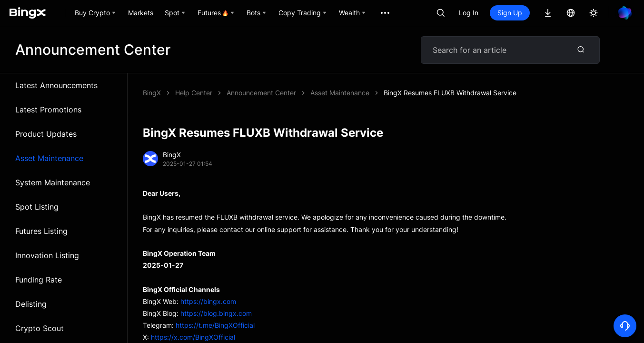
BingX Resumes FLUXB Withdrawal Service (450, 93)
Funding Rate (39, 280)
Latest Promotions (48, 110)
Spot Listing (37, 207)
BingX (152, 93)
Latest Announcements (56, 85)
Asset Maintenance (49, 158)
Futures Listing (41, 231)
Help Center (194, 93)
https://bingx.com (208, 301)
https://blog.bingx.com (216, 313)
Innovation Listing (47, 255)
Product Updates (46, 134)
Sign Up (510, 13)
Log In (469, 13)
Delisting (31, 304)
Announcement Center (261, 93)
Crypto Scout (40, 328)
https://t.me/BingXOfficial (215, 325)
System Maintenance (53, 182)
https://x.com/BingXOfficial (193, 337)
